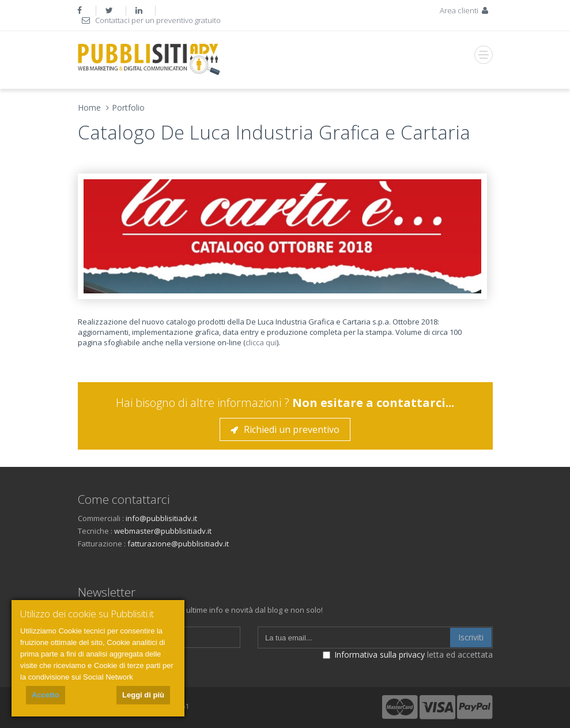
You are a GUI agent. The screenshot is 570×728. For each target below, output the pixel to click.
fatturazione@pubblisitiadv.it (178, 544)
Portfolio (128, 107)
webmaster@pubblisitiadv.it (163, 531)
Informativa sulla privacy (380, 655)
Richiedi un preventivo (285, 429)
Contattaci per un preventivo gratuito (151, 20)
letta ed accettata (408, 655)
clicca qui (261, 342)
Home (89, 107)
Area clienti (465, 10)
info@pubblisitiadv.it (161, 518)
